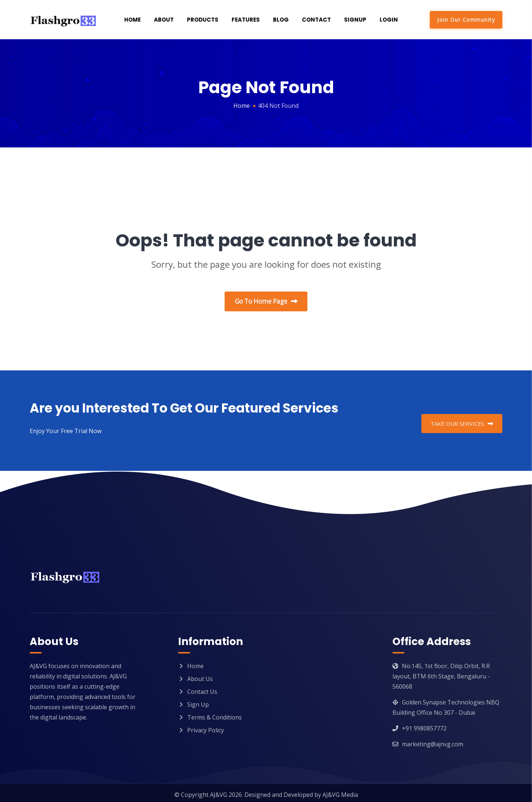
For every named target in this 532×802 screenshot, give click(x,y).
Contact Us (202, 688)
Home (132, 20)
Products (203, 20)
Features (246, 20)
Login (389, 20)
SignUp (355, 20)
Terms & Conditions (215, 714)
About (164, 20)
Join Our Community (466, 20)
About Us (200, 675)
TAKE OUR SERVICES (462, 420)
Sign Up (198, 701)
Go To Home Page (266, 302)
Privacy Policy (206, 727)
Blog (281, 20)
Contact (316, 20)
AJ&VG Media (340, 791)
